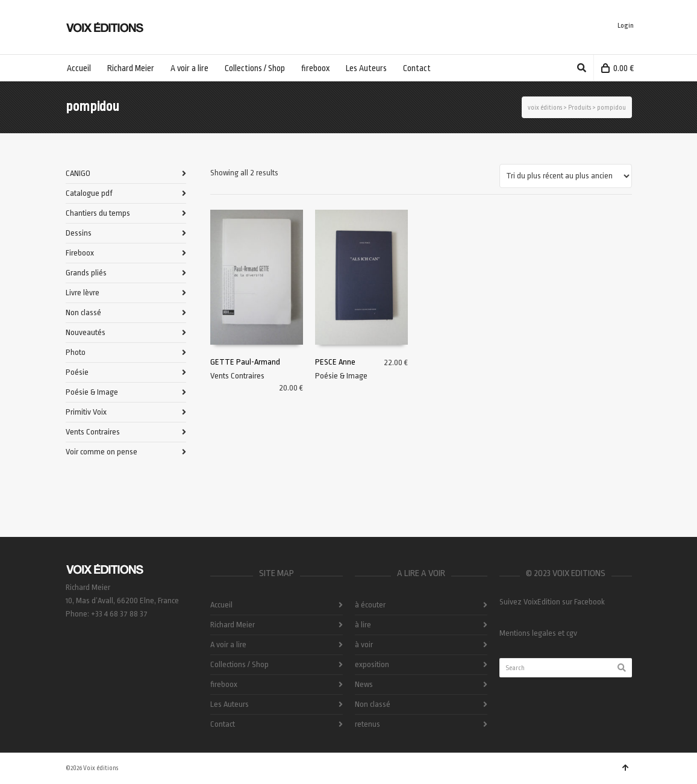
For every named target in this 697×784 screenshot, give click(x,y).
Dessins (79, 233)
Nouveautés (86, 332)
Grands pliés (86, 273)
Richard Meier (233, 625)
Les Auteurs (230, 704)
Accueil (221, 605)
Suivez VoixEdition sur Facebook (552, 602)
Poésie (77, 372)
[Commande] (566, 176)
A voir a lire (228, 644)
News (364, 684)
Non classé (83, 312)
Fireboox (80, 253)
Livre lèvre (83, 293)
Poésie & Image (341, 376)
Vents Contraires (237, 376)
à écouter (370, 605)
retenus (367, 724)
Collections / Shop (239, 664)
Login (626, 26)
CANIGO (78, 173)
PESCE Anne (335, 362)
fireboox (224, 684)
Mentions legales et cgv (538, 633)
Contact (223, 724)
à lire (363, 625)
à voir (364, 644)
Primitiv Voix (86, 412)
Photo (76, 352)
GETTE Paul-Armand (245, 362)
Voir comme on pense (102, 452)
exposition (372, 664)
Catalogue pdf (89, 193)
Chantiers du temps (98, 213)
